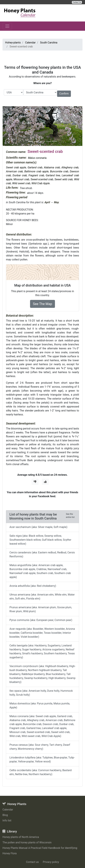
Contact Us (77, 2)
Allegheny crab (70, 167)
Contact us (32, 862)
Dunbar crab (20, 175)
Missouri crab (21, 179)
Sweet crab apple (16, 167)
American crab (14, 171)
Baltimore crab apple (37, 171)
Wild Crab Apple (41, 183)
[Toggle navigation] (7, 26)
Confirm (64, 94)
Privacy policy (51, 862)
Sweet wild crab (64, 179)
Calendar (8, 810)
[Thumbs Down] (35, 482)
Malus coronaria (37, 158)
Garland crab (35, 167)
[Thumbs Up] (45, 482)
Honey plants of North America (21, 837)
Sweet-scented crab (42, 179)
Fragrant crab (36, 175)
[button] (9, 126)
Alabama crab (52, 167)
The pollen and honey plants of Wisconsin (27, 842)
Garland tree (53, 175)
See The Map (42, 304)
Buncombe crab (59, 171)
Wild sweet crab (21, 183)
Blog (5, 815)
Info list (7, 820)
